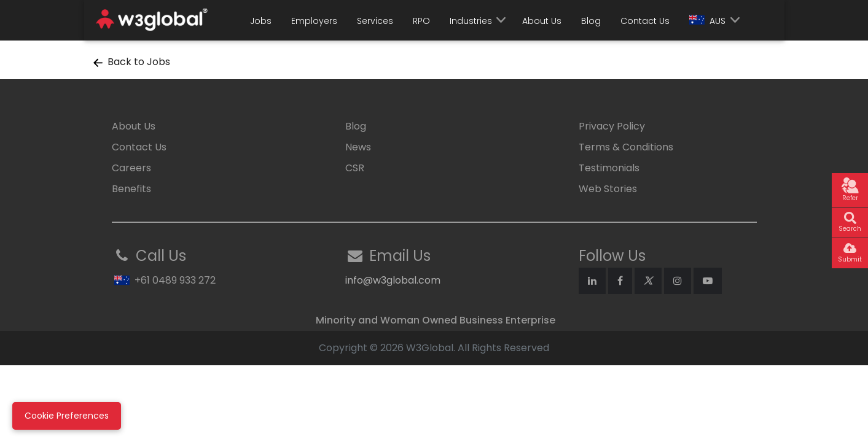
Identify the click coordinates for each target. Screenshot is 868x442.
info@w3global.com (393, 280)
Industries (471, 21)
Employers (314, 21)
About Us (542, 21)
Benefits (131, 189)
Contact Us (645, 21)
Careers (131, 168)
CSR (355, 168)
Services (375, 21)
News (358, 147)
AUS (707, 21)
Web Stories (608, 189)
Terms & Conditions (626, 147)
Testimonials (609, 168)
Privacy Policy (612, 126)
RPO (421, 21)
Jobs (261, 21)
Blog (591, 21)
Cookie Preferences (67, 416)
